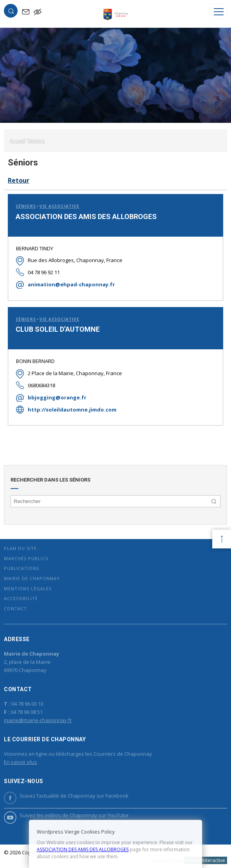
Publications (21, 568)
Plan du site (20, 548)
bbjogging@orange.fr (57, 397)
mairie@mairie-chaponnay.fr (38, 720)
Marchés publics (26, 558)
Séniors (26, 206)
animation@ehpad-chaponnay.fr (71, 284)
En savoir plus (21, 762)
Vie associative (59, 206)
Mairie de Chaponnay (32, 578)
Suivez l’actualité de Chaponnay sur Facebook (66, 796)
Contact (15, 608)
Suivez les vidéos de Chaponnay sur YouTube (66, 815)
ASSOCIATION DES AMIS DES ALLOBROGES (86, 217)
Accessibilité (21, 598)
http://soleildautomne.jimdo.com (72, 410)
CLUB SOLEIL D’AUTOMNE (58, 329)
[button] (11, 13)
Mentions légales (28, 589)
